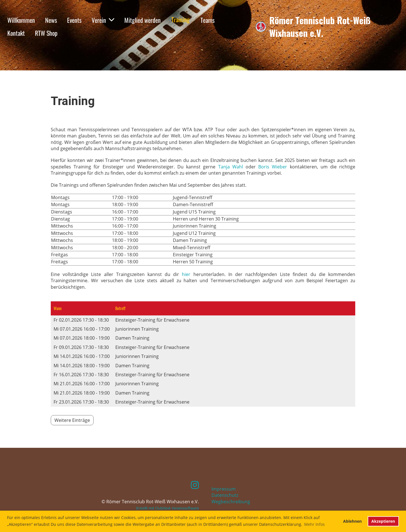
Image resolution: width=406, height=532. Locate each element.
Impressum (224, 489)
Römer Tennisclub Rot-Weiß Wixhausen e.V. (320, 27)
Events (74, 20)
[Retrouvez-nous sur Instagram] (195, 485)
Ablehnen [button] (352, 521)
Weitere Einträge (72, 420)
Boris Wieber (273, 167)
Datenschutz (225, 495)
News (51, 20)
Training (181, 19)
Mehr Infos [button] (315, 524)
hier (186, 274)
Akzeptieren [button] (383, 521)
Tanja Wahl (231, 167)
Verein (103, 20)
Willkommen (21, 20)
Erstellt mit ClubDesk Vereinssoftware (167, 508)
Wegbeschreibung (231, 502)
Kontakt (16, 33)
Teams (208, 20)
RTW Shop (46, 33)
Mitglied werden (143, 20)
